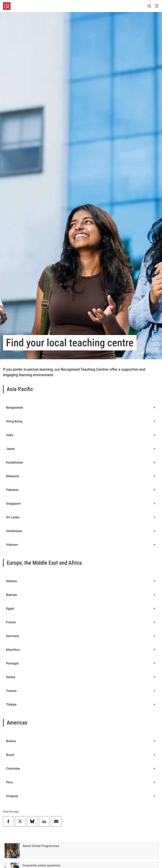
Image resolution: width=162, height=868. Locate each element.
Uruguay (81, 796)
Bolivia (81, 741)
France (81, 622)
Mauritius (81, 650)
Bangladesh (81, 408)
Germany (81, 636)
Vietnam (81, 545)
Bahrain (81, 595)
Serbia (81, 677)
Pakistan (81, 490)
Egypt (81, 608)
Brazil (81, 755)
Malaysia (81, 476)
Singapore (81, 503)
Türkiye (81, 704)
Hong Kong (81, 421)
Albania (81, 581)
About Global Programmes (41, 846)
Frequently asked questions (41, 865)
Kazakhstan (81, 462)
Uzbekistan (81, 531)
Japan (81, 449)
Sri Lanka (81, 517)
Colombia (81, 768)
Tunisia (81, 691)
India (81, 435)
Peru (81, 782)
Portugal (81, 663)
